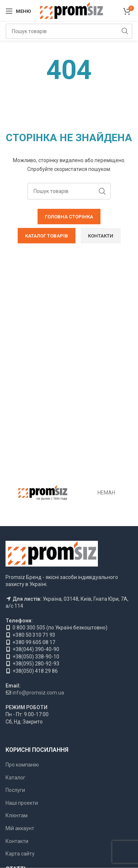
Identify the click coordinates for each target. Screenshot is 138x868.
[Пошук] (69, 31)
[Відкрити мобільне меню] (18, 11)
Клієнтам (17, 815)
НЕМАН (106, 493)
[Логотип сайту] (71, 11)
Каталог (15, 778)
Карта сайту (20, 854)
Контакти (17, 841)
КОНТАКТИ (101, 236)
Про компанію (22, 765)
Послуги (15, 790)
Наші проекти (22, 803)
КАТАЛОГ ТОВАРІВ (47, 236)
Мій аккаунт (20, 828)
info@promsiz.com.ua (38, 693)
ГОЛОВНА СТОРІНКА (69, 217)
